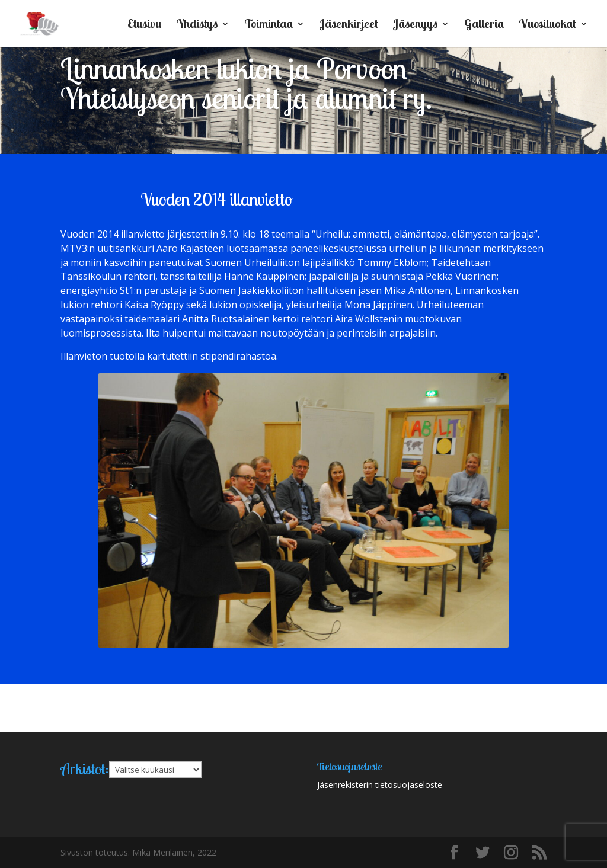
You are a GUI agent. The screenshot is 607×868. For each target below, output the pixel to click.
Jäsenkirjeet (349, 25)
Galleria (484, 25)
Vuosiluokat (547, 25)
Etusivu (144, 25)
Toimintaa (269, 25)
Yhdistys (197, 25)
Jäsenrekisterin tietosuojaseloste (380, 785)
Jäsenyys (415, 25)
